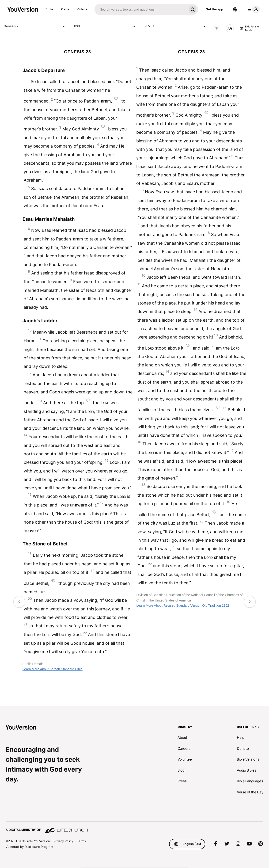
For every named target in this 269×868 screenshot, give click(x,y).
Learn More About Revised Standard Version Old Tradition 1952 (183, 605)
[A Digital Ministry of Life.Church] (134, 828)
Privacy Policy (63, 841)
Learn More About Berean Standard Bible (53, 669)
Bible (49, 9)
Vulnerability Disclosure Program (29, 847)
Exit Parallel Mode (249, 29)
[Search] (141, 9)
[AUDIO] (216, 28)
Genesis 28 (35, 26)
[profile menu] (253, 9)
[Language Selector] (235, 9)
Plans (65, 9)
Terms (81, 841)
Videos (82, 9)
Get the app (214, 9)
